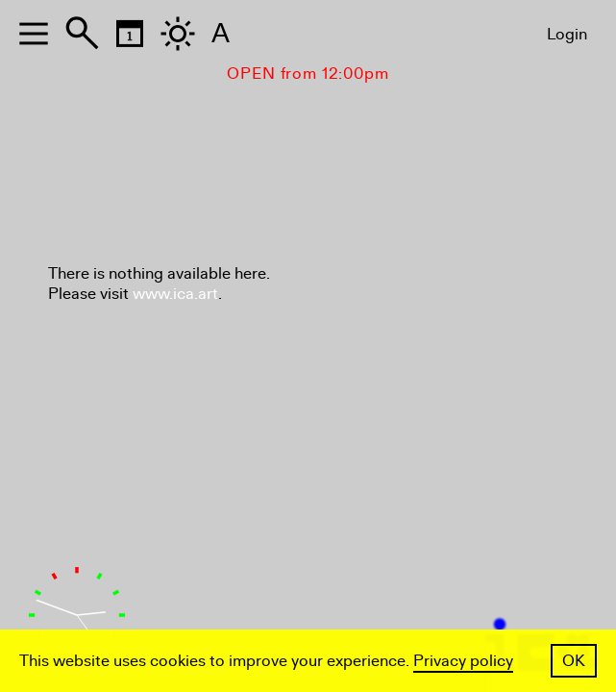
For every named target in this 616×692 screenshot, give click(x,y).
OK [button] (574, 661)
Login (567, 34)
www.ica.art (175, 294)
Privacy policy (463, 661)
